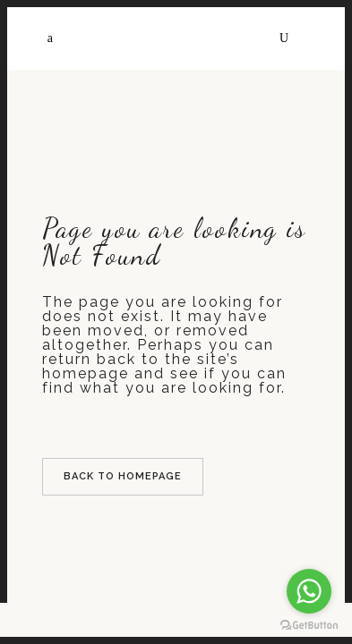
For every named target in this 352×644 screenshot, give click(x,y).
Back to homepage (123, 476)
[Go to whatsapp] (309, 591)
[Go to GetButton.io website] (309, 626)
